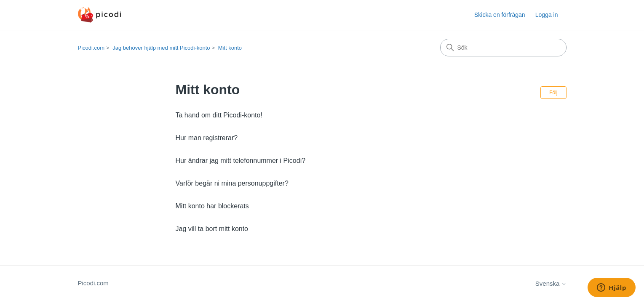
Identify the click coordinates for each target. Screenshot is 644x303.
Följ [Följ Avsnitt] (553, 93)
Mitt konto (230, 48)
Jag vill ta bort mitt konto (212, 229)
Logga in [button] (547, 15)
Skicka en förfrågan (500, 15)
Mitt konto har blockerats (212, 206)
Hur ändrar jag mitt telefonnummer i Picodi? (241, 161)
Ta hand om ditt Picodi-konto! (219, 115)
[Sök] (503, 48)
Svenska (551, 283)
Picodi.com (91, 48)
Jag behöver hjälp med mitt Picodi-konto (161, 48)
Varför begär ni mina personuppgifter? (232, 183)
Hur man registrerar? (207, 138)
